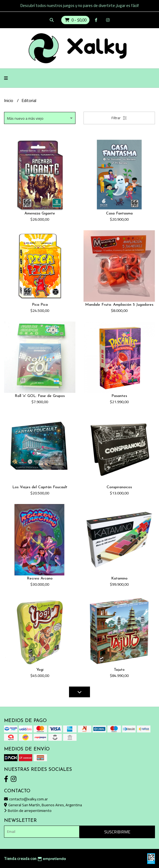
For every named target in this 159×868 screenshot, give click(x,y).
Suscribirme (117, 832)
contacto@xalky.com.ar (26, 799)
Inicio (9, 100)
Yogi (40, 670)
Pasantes (119, 396)
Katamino (119, 579)
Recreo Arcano (40, 579)
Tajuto (119, 670)
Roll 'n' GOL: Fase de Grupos (40, 396)
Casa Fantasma (119, 214)
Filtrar (119, 118)
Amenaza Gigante (40, 214)
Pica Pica (40, 305)
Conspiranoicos (119, 487)
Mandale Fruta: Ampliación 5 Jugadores (119, 305)
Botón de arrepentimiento (28, 810)
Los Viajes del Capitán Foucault (40, 487)
